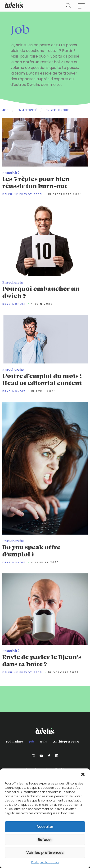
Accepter (45, 827)
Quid (44, 741)
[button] (83, 774)
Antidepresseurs (66, 741)
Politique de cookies (45, 862)
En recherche (57, 110)
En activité (27, 110)
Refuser (45, 840)
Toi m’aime (14, 741)
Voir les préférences (45, 853)
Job (5, 110)
